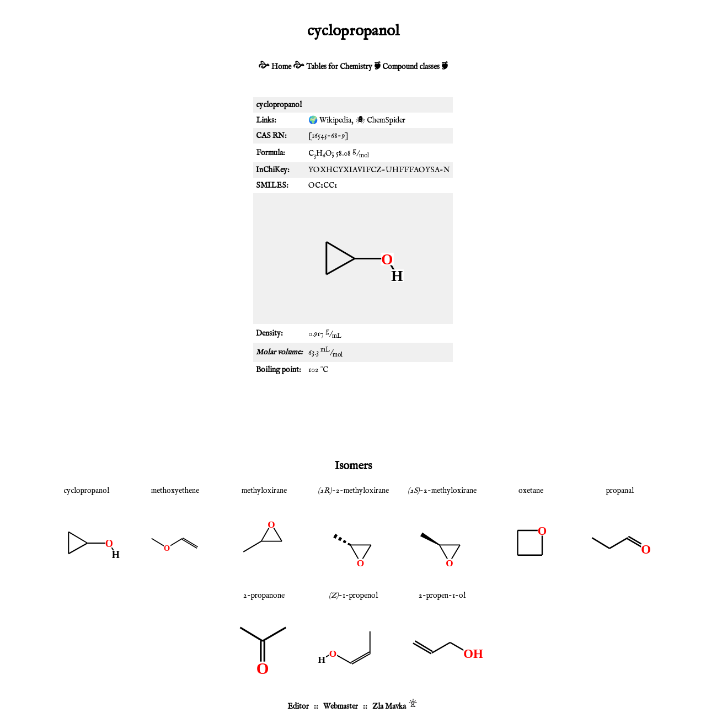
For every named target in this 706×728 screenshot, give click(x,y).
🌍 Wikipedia (330, 120)
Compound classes (411, 67)
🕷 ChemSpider (380, 120)
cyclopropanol (86, 491)
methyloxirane (264, 491)
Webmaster (341, 706)
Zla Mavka (389, 706)
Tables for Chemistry (339, 67)
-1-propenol (353, 596)
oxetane (531, 491)
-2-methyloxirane (353, 491)
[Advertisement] (353, 416)
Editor (298, 706)
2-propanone (264, 596)
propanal (620, 491)
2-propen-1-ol (442, 596)
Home (281, 67)
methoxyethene (175, 491)
